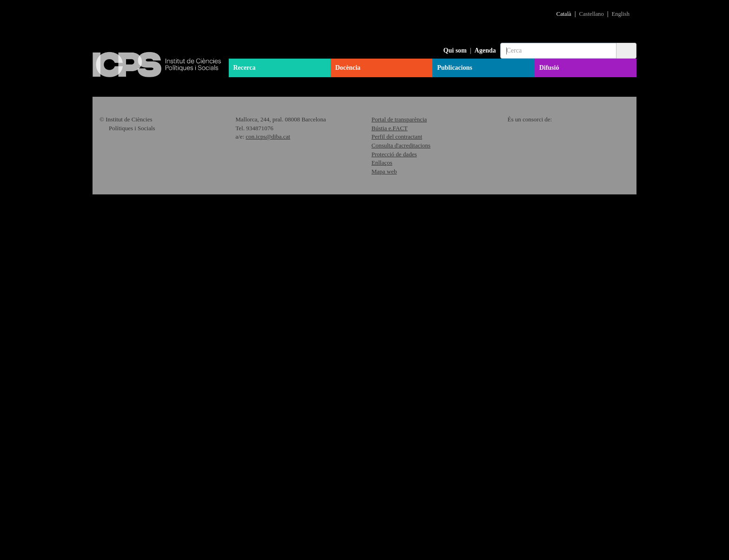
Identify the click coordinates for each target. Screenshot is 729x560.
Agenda (485, 50)
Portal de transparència (399, 485)
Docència (348, 68)
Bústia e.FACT (390, 493)
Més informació (328, 216)
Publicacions (454, 68)
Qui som (455, 50)
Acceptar (560, 544)
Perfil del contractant (397, 502)
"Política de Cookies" (550, 528)
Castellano (592, 14)
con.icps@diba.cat (268, 502)
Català (564, 14)
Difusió (549, 68)
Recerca (245, 68)
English (621, 14)
